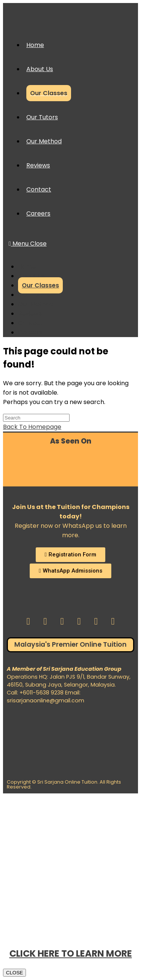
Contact (30, 323)
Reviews (30, 314)
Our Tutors (34, 295)
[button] (70, 555)
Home (27, 267)
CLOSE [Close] (14, 973)
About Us (31, 276)
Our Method (36, 304)
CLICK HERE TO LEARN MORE (71, 953)
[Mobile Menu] (28, 244)
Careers (30, 332)
